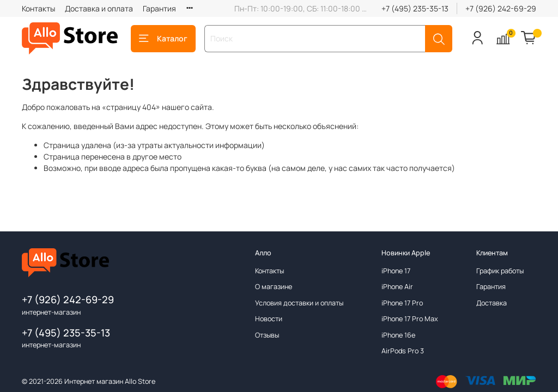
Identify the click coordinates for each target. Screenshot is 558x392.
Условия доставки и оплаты (299, 303)
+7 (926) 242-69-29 (501, 8)
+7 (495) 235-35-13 (415, 8)
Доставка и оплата (99, 8)
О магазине (274, 287)
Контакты (38, 8)
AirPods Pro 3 (403, 351)
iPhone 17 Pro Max (410, 319)
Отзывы (267, 335)
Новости (269, 319)
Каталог (163, 38)
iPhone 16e (398, 335)
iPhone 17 (396, 271)
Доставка (492, 303)
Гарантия (159, 8)
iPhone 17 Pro (402, 303)
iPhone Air (397, 287)
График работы (500, 271)
